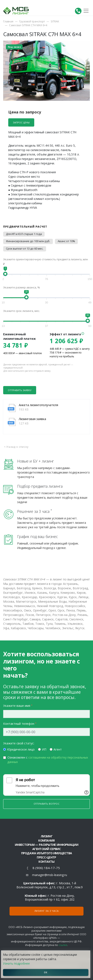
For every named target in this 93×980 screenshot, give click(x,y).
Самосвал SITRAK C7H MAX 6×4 (28, 25)
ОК (46, 972)
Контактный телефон (19, 724)
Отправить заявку (20, 390)
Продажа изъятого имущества (47, 853)
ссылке (63, 945)
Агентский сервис (46, 849)
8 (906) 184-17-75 (46, 868)
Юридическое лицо (21, 749)
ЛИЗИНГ (46, 836)
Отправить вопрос (47, 804)
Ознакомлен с (48, 760)
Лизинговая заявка (32, 419)
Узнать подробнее (16, 963)
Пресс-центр (46, 857)
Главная (8, 21)
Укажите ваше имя (17, 706)
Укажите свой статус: (19, 743)
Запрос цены (21, 122)
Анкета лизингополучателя (38, 405)
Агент (58, 749)
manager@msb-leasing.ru (50, 875)
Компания (46, 840)
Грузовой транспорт (32, 21)
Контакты (46, 862)
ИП (44, 749)
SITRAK (55, 21)
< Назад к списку (16, 447)
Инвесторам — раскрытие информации (46, 845)
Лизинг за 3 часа (47, 911)
